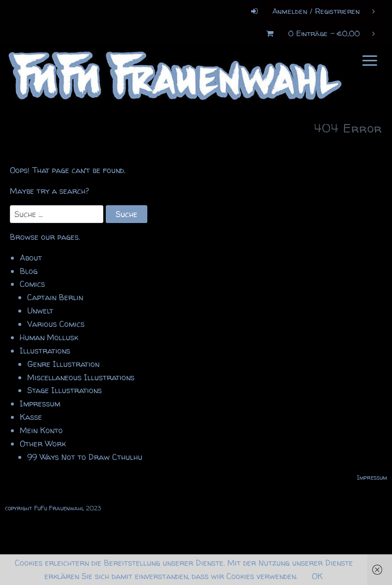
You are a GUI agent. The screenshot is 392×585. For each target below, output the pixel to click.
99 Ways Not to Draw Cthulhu (85, 457)
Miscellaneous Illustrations (81, 377)
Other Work (43, 444)
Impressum (40, 404)
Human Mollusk (49, 337)
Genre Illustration (63, 364)
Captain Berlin (55, 297)
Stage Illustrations (65, 390)
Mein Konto (41, 430)
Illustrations (45, 351)
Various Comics (56, 324)
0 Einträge (317, 33)
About (31, 258)
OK (317, 576)
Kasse (31, 417)
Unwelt (40, 311)
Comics (32, 284)
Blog (29, 271)
